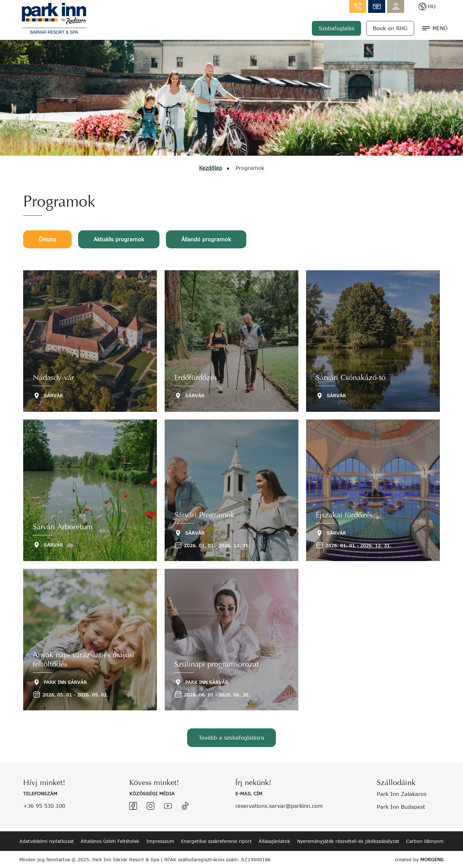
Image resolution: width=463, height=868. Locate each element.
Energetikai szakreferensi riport (216, 841)
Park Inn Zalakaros (402, 794)
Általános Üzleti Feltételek (110, 841)
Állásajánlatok (274, 841)
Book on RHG (390, 28)
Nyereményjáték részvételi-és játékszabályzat (348, 841)
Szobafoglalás (336, 28)
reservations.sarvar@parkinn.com (279, 806)
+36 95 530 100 (44, 806)
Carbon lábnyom (425, 841)
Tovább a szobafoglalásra (232, 738)
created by (419, 859)
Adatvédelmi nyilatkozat (47, 841)
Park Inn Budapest (401, 807)
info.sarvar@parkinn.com (377, 6)
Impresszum (160, 841)
